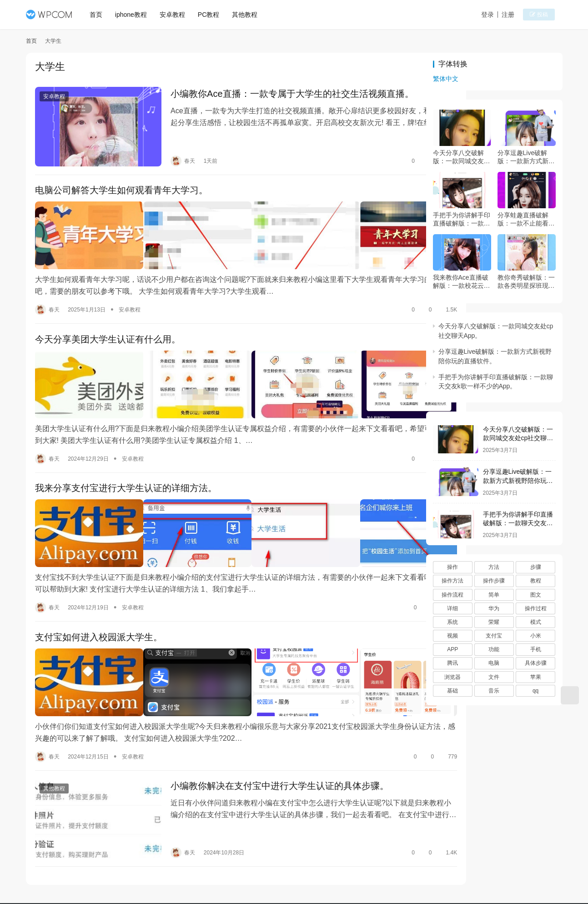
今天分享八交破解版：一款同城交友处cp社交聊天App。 (462, 157)
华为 (494, 608)
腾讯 (452, 663)
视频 (452, 636)
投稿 (546, 15)
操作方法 (452, 581)
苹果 (536, 677)
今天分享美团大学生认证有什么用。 (108, 322)
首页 (99, 15)
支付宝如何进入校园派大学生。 (99, 601)
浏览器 (452, 677)
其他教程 (248, 15)
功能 (494, 649)
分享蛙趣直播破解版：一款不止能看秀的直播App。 (526, 219)
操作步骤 (494, 581)
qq (535, 691)
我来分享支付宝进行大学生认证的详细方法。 (126, 462)
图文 (536, 595)
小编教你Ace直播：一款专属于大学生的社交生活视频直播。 (277, 95)
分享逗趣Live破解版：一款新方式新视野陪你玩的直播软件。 (526, 157)
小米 (536, 636)
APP (452, 649)
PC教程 (212, 15)
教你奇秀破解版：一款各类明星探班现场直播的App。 (526, 282)
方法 (494, 567)
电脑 (494, 663)
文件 (494, 677)
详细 (452, 608)
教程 (536, 581)
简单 (494, 595)
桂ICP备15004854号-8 (347, 876)
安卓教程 (176, 15)
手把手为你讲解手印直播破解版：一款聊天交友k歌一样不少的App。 (462, 219)
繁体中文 (446, 79)
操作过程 (536, 608)
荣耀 (494, 622)
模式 (536, 622)
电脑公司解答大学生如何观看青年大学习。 (121, 183)
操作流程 (452, 595)
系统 (452, 622)
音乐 (494, 691)
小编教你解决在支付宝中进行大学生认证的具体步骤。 (265, 740)
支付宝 (494, 636)
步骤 (536, 567)
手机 (536, 649)
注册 (516, 15)
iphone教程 (134, 15)
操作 (452, 567)
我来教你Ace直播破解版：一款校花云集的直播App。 (462, 282)
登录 (496, 15)
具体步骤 (536, 663)
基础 (452, 691)
